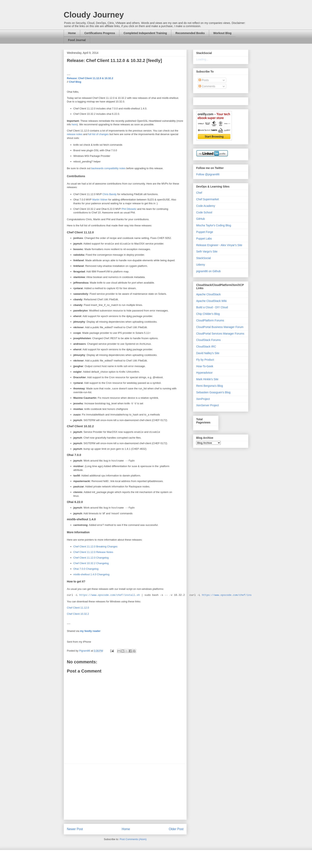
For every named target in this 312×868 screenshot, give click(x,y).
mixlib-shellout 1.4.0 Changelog (91, 574)
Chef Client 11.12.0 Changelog (91, 558)
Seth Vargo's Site (207, 251)
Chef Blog (75, 82)
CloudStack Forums (208, 340)
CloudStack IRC (206, 347)
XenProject (203, 399)
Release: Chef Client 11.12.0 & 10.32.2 (90, 78)
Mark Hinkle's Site (207, 379)
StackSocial (203, 258)
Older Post (176, 829)
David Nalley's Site (208, 353)
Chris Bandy (110, 194)
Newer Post (75, 829)
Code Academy (206, 206)
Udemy (201, 265)
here (74, 124)
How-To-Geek (205, 366)
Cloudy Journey (94, 15)
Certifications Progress (100, 33)
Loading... (202, 59)
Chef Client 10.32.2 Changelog (91, 563)
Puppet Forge (205, 232)
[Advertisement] (125, 792)
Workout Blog (222, 33)
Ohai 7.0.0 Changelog (86, 569)
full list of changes (98, 134)
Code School (204, 212)
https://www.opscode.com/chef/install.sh (109, 595)
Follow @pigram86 (208, 174)
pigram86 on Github (208, 271)
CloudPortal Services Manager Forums (220, 334)
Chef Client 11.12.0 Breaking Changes (96, 546)
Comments (207, 86)
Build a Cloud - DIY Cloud (212, 307)
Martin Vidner (100, 200)
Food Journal (77, 40)
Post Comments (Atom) (133, 839)
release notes (75, 134)
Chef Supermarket (208, 199)
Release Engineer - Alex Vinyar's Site (219, 245)
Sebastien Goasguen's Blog (213, 392)
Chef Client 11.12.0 (78, 608)
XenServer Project (208, 405)
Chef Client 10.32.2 (78, 614)
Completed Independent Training (145, 33)
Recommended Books (190, 33)
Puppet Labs (204, 239)
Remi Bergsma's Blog (210, 386)
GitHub (201, 219)
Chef (199, 193)
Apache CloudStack (208, 294)
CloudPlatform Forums (210, 320)
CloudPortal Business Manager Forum (220, 327)
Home (72, 33)
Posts (204, 80)
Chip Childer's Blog (208, 314)
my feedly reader (90, 631)
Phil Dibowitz (129, 209)
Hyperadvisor (204, 373)
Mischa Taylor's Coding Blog (214, 225)
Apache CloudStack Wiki (211, 301)
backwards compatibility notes (108, 168)
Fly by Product (205, 360)
